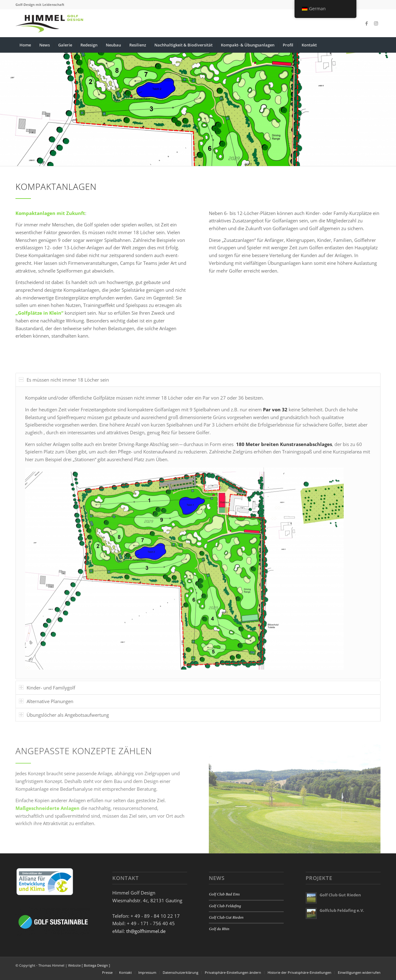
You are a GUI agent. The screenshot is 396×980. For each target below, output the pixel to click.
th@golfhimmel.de (146, 931)
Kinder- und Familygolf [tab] (47, 732)
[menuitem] (25, 45)
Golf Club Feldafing (225, 906)
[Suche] (377, 45)
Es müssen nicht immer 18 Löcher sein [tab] (64, 424)
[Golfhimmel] (50, 23)
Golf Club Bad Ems (224, 894)
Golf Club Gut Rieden (226, 917)
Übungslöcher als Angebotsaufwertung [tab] (64, 759)
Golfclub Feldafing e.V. (342, 910)
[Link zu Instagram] (376, 23)
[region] (198, 578)
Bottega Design (96, 965)
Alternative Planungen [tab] (46, 746)
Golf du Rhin (219, 929)
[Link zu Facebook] (367, 23)
